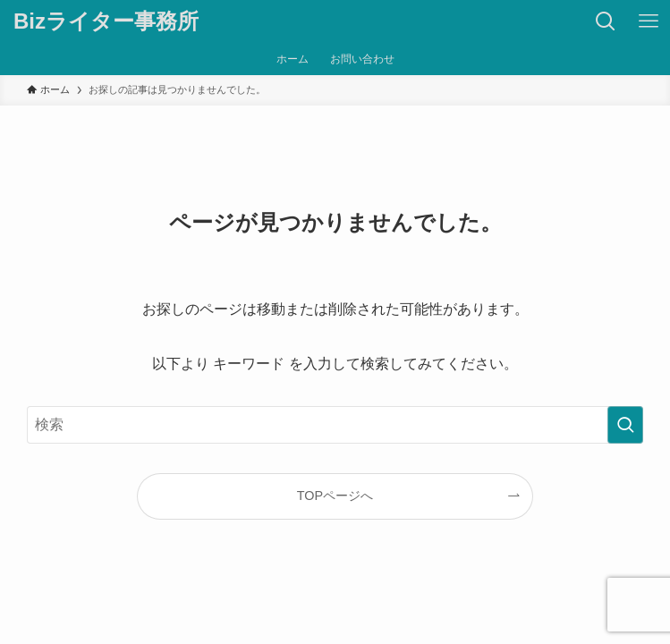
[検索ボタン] (606, 21)
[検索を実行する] (625, 425)
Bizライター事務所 (106, 21)
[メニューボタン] (649, 21)
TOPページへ (335, 496)
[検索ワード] (335, 425)
